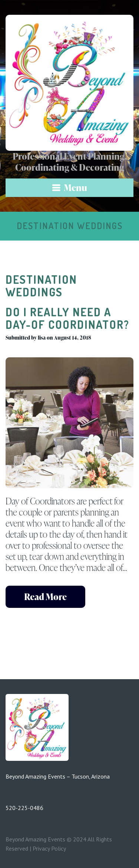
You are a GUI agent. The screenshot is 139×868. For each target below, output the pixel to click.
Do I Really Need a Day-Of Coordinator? (67, 318)
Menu (75, 188)
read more (45, 597)
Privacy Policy (49, 848)
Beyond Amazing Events (35, 839)
